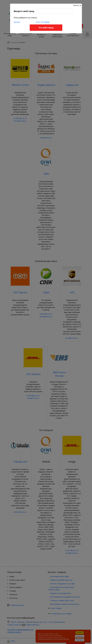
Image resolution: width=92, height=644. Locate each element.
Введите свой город (24, 11)
